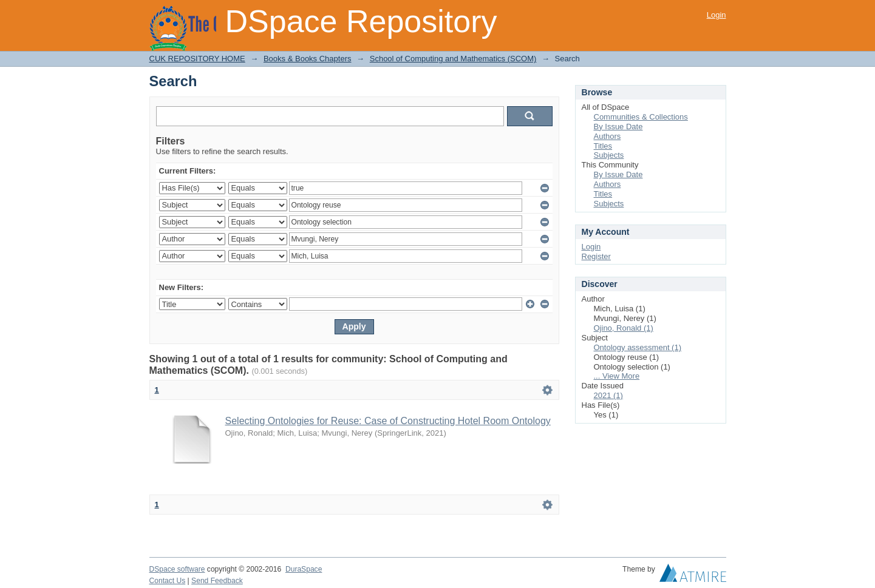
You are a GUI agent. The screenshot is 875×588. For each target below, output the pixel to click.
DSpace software (177, 569)
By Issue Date (618, 127)
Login (717, 15)
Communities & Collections (641, 117)
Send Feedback (217, 581)
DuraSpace (304, 569)
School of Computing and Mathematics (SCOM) (453, 59)
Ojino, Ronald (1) (624, 328)
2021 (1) (608, 395)
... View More (617, 376)
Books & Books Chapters (308, 59)
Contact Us (168, 581)
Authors (608, 136)
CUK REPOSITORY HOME (197, 59)
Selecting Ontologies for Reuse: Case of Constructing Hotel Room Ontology (388, 421)
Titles (603, 146)
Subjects (609, 155)
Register (596, 256)
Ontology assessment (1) (638, 347)
